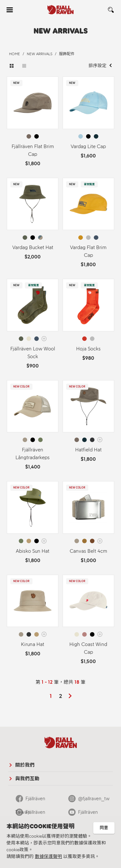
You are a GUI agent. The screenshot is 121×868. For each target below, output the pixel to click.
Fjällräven (88, 812)
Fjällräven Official (30, 814)
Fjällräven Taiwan (30, 801)
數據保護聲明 (48, 857)
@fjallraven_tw (94, 799)
